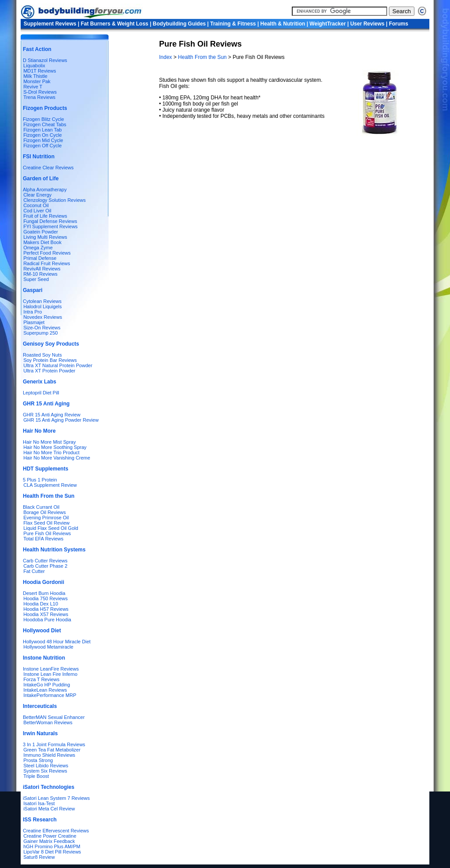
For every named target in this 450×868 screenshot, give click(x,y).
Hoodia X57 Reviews (46, 614)
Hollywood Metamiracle (48, 647)
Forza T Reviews (41, 679)
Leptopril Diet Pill (41, 393)
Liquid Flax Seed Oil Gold (51, 528)
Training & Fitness (233, 24)
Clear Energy (37, 195)
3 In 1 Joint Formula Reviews (54, 744)
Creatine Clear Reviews (48, 168)
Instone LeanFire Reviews (51, 669)
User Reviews (367, 24)
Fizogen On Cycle (42, 135)
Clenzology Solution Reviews (54, 200)
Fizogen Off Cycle (42, 146)
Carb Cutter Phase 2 (45, 566)
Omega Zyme (38, 248)
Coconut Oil (36, 205)
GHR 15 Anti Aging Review (52, 415)
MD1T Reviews (40, 71)
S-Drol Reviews (40, 92)
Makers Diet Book (42, 242)
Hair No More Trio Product (51, 452)
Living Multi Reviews (45, 237)
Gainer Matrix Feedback (49, 841)
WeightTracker (327, 24)
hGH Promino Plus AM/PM (52, 846)
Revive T (33, 87)
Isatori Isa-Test (39, 803)
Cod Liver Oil (37, 211)
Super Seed (36, 279)
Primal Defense (40, 258)
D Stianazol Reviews (45, 60)
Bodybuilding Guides (180, 24)
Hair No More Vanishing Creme (57, 458)
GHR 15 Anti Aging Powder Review (61, 420)
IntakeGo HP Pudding (47, 685)
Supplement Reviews (50, 24)
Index (166, 57)
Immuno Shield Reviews (49, 755)
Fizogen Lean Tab (42, 130)
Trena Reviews (39, 97)
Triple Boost (36, 776)
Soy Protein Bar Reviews (50, 360)
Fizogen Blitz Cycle (44, 119)
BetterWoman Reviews (48, 722)
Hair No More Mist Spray (49, 442)
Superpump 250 (40, 333)
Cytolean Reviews (42, 301)
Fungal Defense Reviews (50, 221)
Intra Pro (33, 312)
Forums (399, 24)
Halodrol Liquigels (42, 306)
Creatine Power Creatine (50, 836)
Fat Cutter (34, 571)
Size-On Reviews (42, 328)
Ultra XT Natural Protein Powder (58, 365)
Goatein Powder (41, 232)
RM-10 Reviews (40, 274)
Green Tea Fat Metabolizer (52, 750)
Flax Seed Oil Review (46, 523)
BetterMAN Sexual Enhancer (54, 717)
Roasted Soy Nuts (42, 355)
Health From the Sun (202, 57)
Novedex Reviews (43, 317)
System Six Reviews (45, 771)
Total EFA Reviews (43, 539)
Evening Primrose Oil (46, 518)
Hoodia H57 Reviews (46, 609)
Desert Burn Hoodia (44, 593)
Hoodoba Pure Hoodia (47, 620)
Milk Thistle (35, 76)
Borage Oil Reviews (45, 512)
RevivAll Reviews (42, 269)
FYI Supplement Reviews (51, 226)
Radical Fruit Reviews (47, 263)
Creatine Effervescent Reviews (56, 831)
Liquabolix (33, 66)
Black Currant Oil (41, 507)
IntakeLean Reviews (45, 690)
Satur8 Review (39, 857)
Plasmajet (34, 322)
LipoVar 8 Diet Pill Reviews (52, 852)
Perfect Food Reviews (47, 253)
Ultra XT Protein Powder (49, 371)
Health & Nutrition (283, 24)
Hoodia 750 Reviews (45, 598)
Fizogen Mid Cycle (43, 140)
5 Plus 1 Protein (40, 480)
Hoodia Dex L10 (41, 604)
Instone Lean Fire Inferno (50, 674)
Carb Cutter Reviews (45, 561)
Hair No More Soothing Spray (55, 447)
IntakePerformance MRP (50, 695)
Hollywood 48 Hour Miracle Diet (57, 642)
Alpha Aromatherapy (45, 190)
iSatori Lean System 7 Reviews (56, 798)
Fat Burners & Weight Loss (115, 24)
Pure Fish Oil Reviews (47, 533)
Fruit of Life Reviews (45, 216)
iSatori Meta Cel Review (49, 809)
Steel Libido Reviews (46, 766)
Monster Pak (37, 81)
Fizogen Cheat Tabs (45, 124)
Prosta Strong (38, 760)
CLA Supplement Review (50, 485)
